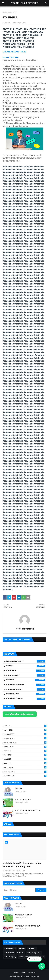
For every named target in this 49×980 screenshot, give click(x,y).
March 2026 (25, 730)
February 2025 (25, 772)
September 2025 (25, 742)
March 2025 (25, 767)
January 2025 (25, 776)
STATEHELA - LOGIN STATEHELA (27, 811)
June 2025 (25, 755)
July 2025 (25, 751)
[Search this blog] (19, 890)
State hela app (26, 675)
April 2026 (25, 726)
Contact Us (32, 973)
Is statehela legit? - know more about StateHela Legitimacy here (22, 865)
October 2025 (25, 738)
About (23, 973)
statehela (8, 23)
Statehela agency (26, 689)
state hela (26, 671)
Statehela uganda (26, 699)
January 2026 (25, 734)
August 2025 (25, 747)
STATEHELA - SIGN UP (23, 800)
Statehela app (26, 694)
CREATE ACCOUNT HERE (15, 52)
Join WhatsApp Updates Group (20, 714)
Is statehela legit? (26, 661)
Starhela (26, 666)
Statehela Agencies (26, 685)
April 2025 (25, 763)
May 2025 (25, 759)
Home (5, 13)
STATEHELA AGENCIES (24, 3)
